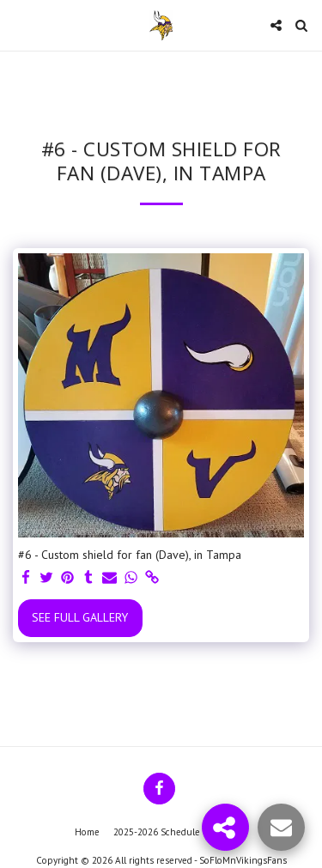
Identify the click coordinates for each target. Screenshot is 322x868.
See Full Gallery (80, 617)
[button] (19, 25)
